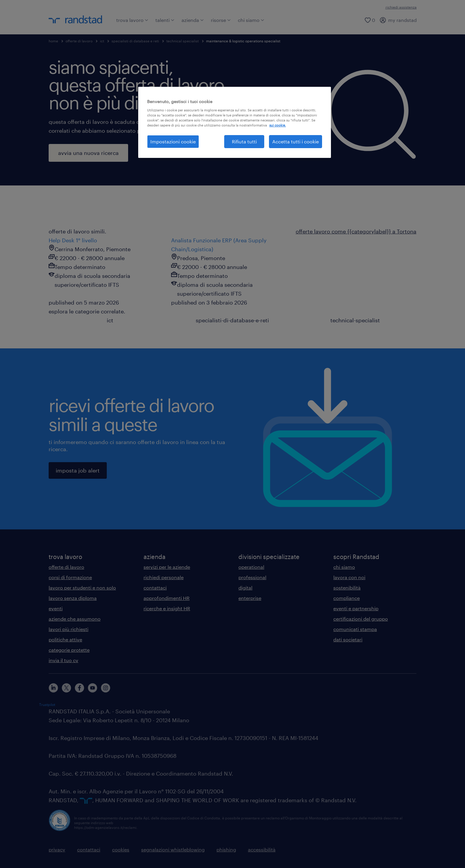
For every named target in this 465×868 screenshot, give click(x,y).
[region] (235, 122)
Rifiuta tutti (244, 141)
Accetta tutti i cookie (296, 141)
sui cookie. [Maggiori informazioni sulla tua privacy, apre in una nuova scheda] (278, 125)
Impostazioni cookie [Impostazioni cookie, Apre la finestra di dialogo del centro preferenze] (173, 141)
